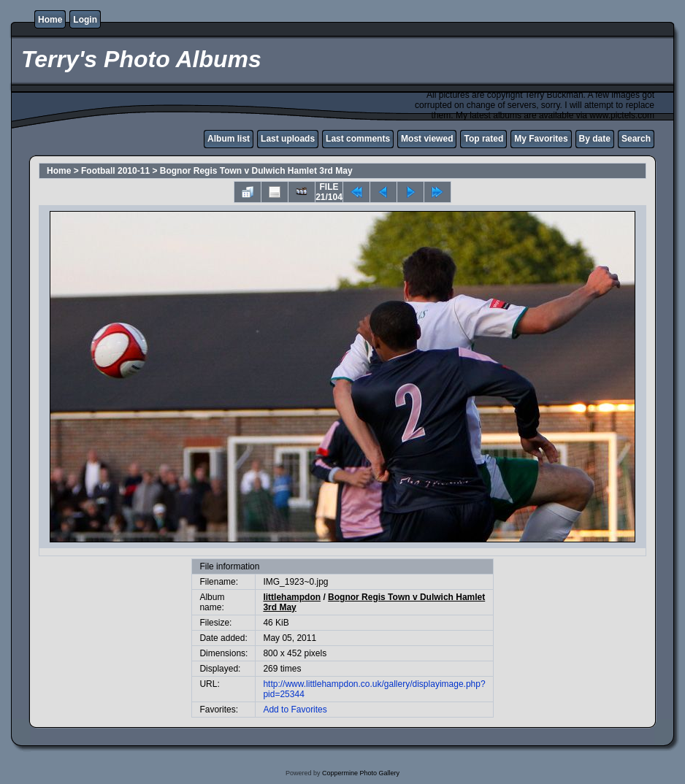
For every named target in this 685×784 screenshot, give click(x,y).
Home (50, 20)
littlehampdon (292, 597)
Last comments (358, 139)
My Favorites (541, 139)
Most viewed (427, 139)
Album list (229, 139)
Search (636, 139)
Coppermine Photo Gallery (361, 773)
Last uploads (288, 139)
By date (595, 139)
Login (85, 20)
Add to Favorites (295, 710)
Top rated (483, 139)
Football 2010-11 (115, 171)
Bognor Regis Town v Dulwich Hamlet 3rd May (256, 171)
